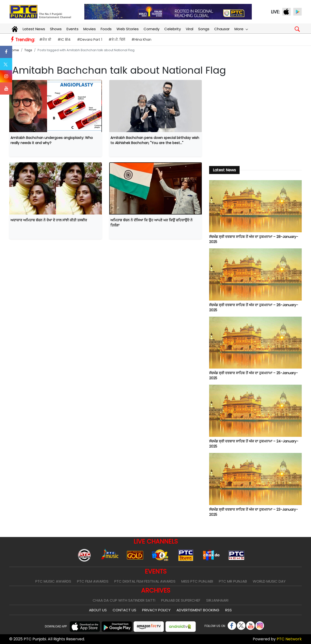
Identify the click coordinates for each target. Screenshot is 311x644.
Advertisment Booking (198, 610)
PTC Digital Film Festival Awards (145, 581)
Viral (190, 29)
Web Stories (128, 29)
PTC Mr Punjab (233, 581)
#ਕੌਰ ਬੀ (45, 39)
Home (14, 50)
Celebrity (173, 29)
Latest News (34, 29)
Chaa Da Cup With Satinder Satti (124, 600)
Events (73, 29)
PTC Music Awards (53, 581)
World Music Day (269, 581)
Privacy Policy (156, 610)
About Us (98, 610)
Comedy (151, 29)
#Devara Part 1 (90, 39)
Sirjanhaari (217, 600)
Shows (56, 29)
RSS (228, 610)
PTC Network (289, 639)
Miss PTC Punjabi (197, 581)
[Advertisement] (255, 120)
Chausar (222, 29)
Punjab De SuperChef (181, 600)
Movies (90, 29)
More (241, 29)
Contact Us (124, 610)
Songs (204, 29)
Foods (106, 29)
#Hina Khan (141, 39)
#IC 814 (64, 39)
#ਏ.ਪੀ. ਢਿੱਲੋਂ (117, 39)
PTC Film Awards (93, 581)
